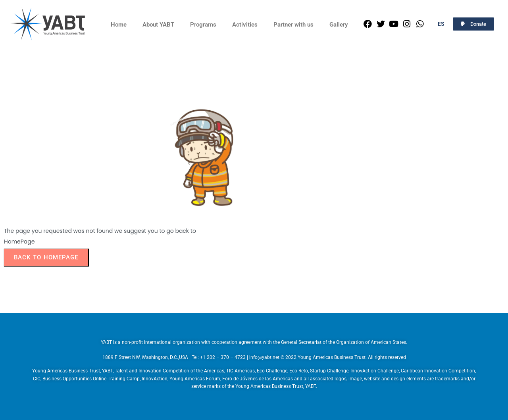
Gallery (339, 25)
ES (441, 24)
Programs (203, 25)
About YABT (158, 25)
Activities (245, 25)
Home (119, 25)
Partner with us (293, 25)
